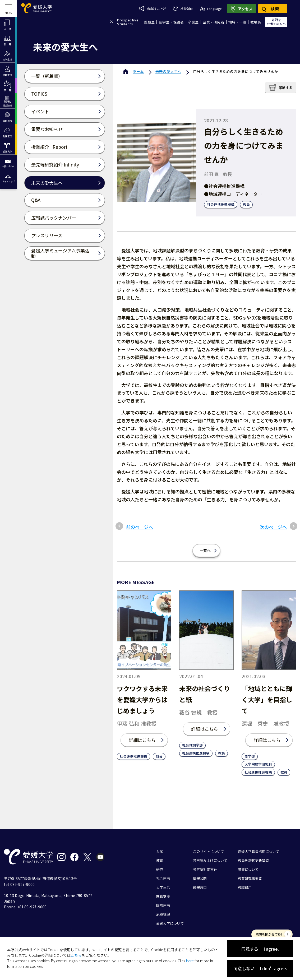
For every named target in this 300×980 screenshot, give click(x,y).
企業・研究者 (214, 22)
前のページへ (140, 527)
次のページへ (273, 527)
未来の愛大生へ (168, 71)
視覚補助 (183, 9)
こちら (76, 955)
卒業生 (193, 22)
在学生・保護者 (171, 22)
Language (211, 9)
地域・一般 (237, 22)
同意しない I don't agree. (260, 968)
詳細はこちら (142, 740)
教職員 (256, 22)
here (190, 961)
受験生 (149, 22)
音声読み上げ (153, 8)
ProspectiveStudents (128, 22)
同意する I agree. (260, 949)
